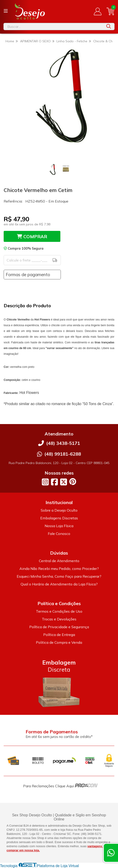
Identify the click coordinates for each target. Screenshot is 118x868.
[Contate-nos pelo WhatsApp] (111, 853)
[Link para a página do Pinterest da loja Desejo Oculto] (73, 482)
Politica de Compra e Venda (59, 642)
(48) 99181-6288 (63, 454)
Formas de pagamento (28, 275)
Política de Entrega (59, 635)
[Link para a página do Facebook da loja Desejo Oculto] (54, 482)
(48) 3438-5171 (63, 443)
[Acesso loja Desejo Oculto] (98, 11)
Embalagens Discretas (59, 518)
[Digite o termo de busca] (53, 27)
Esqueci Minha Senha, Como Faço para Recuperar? (59, 576)
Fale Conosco (59, 534)
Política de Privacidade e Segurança (59, 627)
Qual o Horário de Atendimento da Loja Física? (59, 584)
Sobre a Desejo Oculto (59, 510)
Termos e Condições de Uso (59, 611)
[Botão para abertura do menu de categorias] (6, 11)
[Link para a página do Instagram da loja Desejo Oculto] (45, 482)
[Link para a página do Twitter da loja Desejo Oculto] (64, 482)
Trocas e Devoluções (59, 619)
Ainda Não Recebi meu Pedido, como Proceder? (59, 569)
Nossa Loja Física (59, 526)
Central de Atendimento (59, 561)
